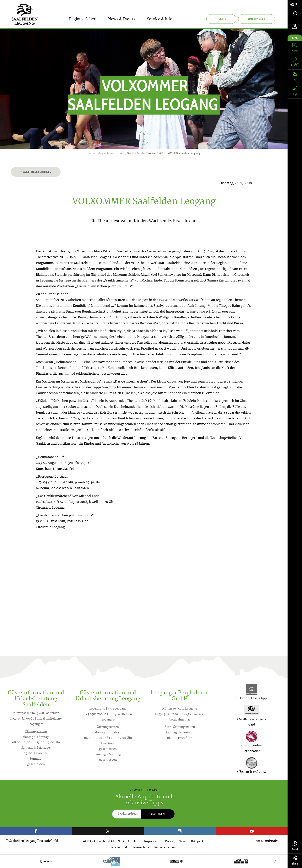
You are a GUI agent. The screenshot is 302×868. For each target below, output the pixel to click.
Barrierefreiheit (165, 848)
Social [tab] (295, 846)
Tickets (221, 19)
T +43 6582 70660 (22, 719)
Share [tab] (295, 860)
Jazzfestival (119, 848)
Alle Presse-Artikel (36, 172)
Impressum (152, 841)
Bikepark (197, 841)
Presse (170, 841)
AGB (136, 841)
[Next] (275, 861)
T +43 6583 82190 (166, 714)
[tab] (295, 4)
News (183, 841)
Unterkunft (257, 19)
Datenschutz (140, 848)
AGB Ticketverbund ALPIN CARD (106, 841)
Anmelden (158, 814)
